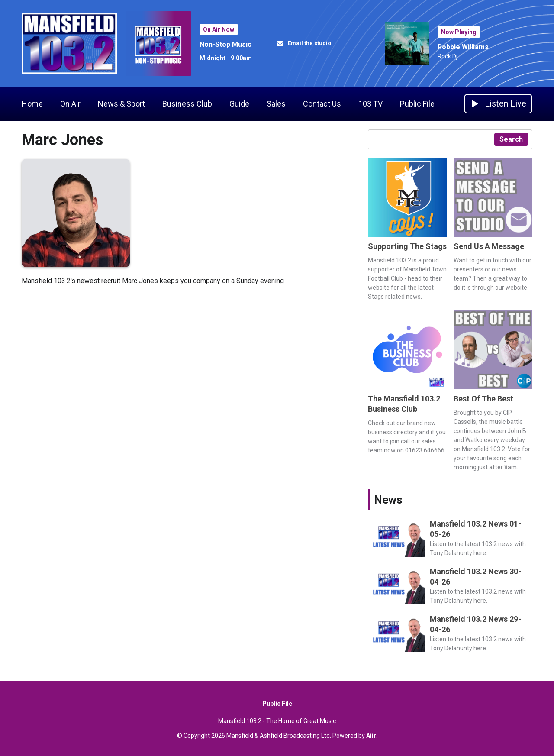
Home (32, 104)
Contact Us (322, 104)
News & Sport (121, 104)
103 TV (370, 104)
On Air (70, 104)
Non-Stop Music (225, 44)
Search (511, 139)
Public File (417, 104)
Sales (276, 104)
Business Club (187, 104)
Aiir (371, 736)
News (388, 500)
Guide (239, 104)
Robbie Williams (463, 47)
